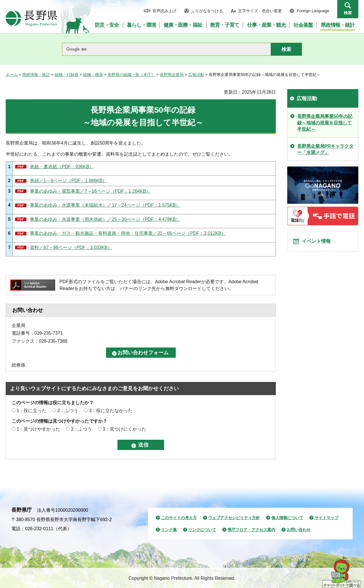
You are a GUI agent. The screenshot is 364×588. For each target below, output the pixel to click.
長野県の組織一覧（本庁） (131, 75)
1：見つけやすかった (38, 429)
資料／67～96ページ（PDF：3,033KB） (71, 247)
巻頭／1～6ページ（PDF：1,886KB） (68, 181)
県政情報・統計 (36, 75)
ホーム (12, 75)
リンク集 (169, 530)
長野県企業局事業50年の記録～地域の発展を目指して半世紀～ (325, 123)
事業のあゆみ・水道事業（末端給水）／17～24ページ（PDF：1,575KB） (105, 205)
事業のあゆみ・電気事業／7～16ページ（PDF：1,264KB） (90, 191)
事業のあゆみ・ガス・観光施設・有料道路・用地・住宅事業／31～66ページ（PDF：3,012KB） (128, 233)
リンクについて (202, 530)
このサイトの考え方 (179, 518)
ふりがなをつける (207, 11)
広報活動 (196, 75)
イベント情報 (319, 243)
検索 (348, 13)
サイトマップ (326, 518)
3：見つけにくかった (124, 429)
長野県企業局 (172, 75)
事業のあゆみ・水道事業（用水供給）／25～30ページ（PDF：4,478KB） (105, 219)
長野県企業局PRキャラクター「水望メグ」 (325, 149)
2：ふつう (68, 411)
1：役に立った (31, 411)
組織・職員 (93, 75)
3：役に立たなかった (111, 411)
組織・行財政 (67, 75)
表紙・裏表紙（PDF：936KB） (62, 167)
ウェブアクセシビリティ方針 (234, 518)
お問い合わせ (299, 530)
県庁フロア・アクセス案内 (251, 530)
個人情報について (287, 518)
